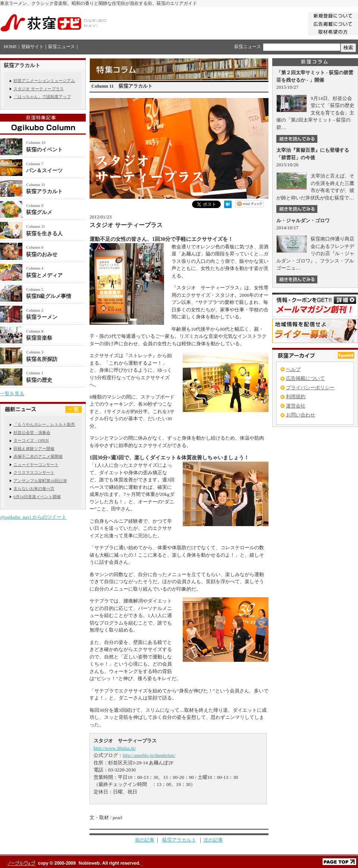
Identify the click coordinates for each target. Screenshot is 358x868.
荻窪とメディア (44, 275)
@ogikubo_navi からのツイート (33, 517)
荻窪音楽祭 (39, 338)
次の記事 (213, 840)
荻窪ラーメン (42, 317)
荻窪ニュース (62, 47)
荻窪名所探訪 (42, 359)
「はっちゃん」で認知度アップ (42, 97)
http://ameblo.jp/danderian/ (149, 755)
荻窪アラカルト (44, 191)
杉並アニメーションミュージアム (44, 81)
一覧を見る (12, 394)
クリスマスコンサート (34, 472)
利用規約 (296, 397)
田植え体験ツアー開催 (34, 449)
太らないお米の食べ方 (34, 488)
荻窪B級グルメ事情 (49, 296)
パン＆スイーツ (44, 171)
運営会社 (296, 406)
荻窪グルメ (39, 212)
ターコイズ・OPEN (31, 440)
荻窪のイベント (44, 150)
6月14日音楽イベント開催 (37, 497)
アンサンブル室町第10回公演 (40, 481)
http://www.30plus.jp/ (115, 748)
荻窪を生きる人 (44, 234)
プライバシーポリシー (310, 388)
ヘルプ (293, 369)
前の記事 (145, 840)
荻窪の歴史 (39, 380)
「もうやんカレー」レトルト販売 (44, 424)
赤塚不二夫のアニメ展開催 (38, 456)
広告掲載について (305, 378)
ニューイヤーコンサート (36, 465)
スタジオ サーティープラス (39, 89)
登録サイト (32, 47)
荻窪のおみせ (42, 254)
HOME (10, 47)
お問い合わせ (301, 415)
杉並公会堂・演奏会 (32, 433)
